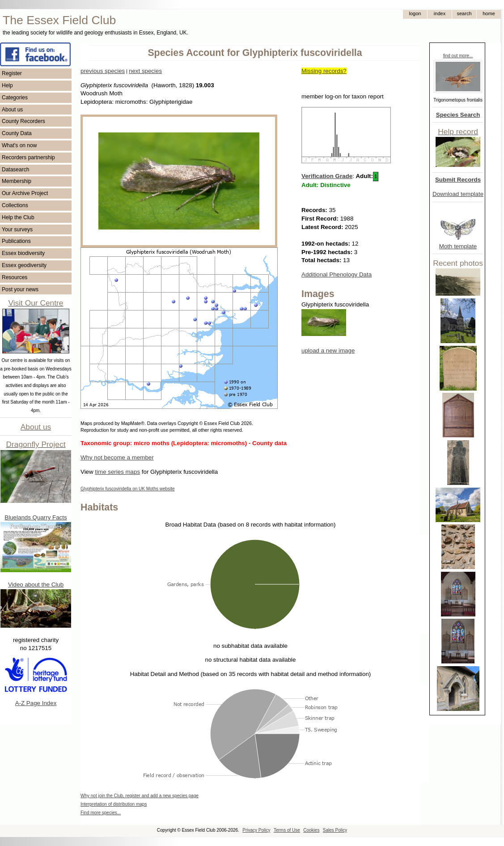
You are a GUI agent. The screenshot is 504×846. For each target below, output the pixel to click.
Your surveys (17, 230)
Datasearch (15, 170)
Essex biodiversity (23, 253)
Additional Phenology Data (337, 274)
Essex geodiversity (24, 265)
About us (12, 110)
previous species (103, 71)
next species (145, 71)
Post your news (20, 289)
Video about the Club (36, 585)
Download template (458, 194)
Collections (15, 205)
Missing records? (324, 71)
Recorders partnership (28, 157)
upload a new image (328, 351)
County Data (17, 133)
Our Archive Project (25, 193)
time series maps (117, 472)
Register (12, 73)
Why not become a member (117, 457)
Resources (15, 277)
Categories (15, 98)
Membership (17, 181)
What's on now (19, 145)
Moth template (458, 246)
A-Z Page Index (36, 703)
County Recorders (23, 121)
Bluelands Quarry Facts (36, 517)
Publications (16, 241)
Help (7, 85)
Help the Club (18, 217)
